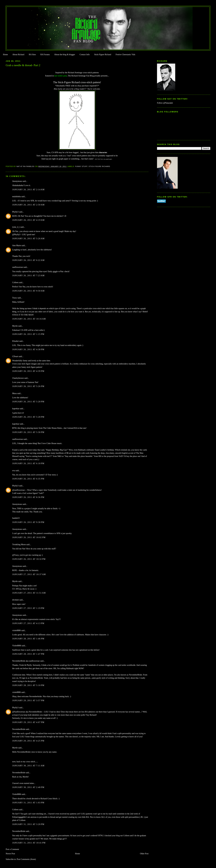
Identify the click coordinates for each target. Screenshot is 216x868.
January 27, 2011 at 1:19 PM (28, 608)
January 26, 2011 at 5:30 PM (28, 432)
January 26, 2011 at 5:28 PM (28, 402)
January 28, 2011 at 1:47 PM (28, 654)
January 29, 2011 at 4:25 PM (28, 741)
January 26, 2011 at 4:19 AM (28, 220)
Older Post (144, 854)
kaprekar (16, 409)
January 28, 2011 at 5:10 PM (28, 685)
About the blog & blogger (65, 55)
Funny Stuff (81, 166)
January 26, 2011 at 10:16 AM (29, 319)
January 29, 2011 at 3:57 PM (28, 701)
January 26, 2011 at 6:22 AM (28, 260)
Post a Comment (12, 849)
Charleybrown (18, 378)
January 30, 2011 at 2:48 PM (28, 787)
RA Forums (45, 55)
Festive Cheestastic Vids (125, 55)
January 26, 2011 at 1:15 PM (28, 334)
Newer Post (10, 854)
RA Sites (32, 55)
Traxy (15, 298)
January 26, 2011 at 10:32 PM (29, 559)
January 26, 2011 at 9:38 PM (28, 522)
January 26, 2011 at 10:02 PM (29, 537)
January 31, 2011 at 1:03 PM (28, 803)
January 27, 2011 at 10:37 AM (29, 574)
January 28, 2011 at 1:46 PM (28, 639)
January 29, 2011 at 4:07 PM (28, 722)
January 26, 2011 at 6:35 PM (28, 479)
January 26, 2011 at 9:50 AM (28, 291)
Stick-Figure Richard (103, 55)
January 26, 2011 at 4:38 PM (28, 349)
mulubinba (16, 197)
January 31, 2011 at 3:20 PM (28, 824)
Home (5, 55)
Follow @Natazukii (165, 103)
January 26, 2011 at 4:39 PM (28, 371)
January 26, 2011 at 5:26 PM (28, 386)
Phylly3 (15, 212)
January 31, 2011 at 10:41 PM (29, 843)
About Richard (18, 55)
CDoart (15, 356)
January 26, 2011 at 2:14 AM (28, 190)
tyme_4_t (16, 227)
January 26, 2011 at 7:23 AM (28, 276)
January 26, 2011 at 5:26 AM (28, 239)
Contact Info (85, 55)
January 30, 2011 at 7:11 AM (28, 766)
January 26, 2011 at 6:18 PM (28, 463)
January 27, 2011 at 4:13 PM (28, 623)
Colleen (15, 282)
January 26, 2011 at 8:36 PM (28, 497)
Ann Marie (17, 245)
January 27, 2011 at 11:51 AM (29, 593)
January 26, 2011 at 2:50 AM (28, 205)
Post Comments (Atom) (26, 859)
